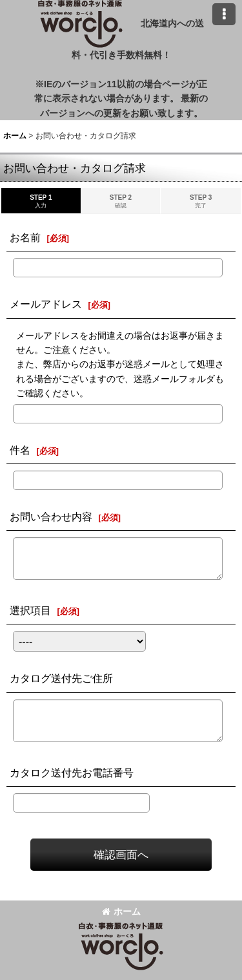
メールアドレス (46, 304)
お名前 (25, 237)
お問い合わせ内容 (51, 517)
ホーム (121, 911)
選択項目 (30, 610)
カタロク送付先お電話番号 (72, 772)
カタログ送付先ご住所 (61, 678)
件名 (20, 450)
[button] (224, 14)
